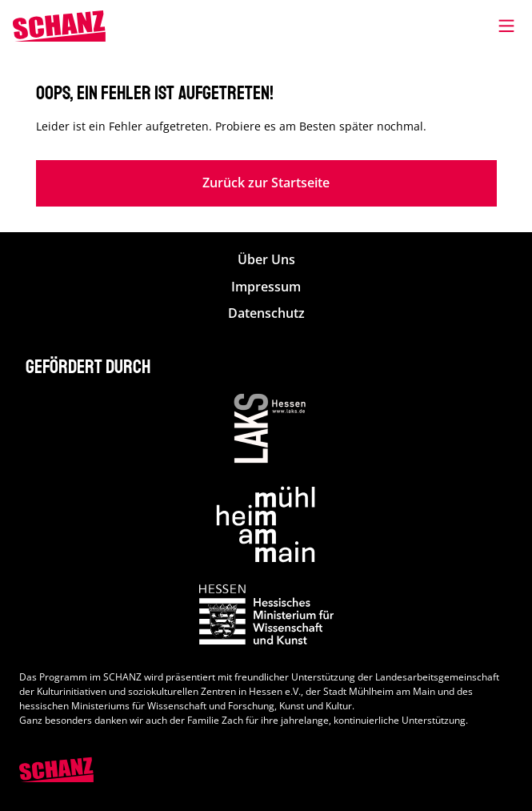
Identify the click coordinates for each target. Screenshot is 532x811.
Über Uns (266, 260)
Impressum (266, 287)
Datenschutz (266, 313)
